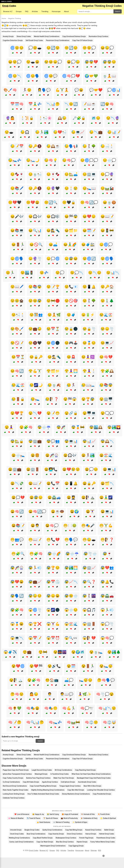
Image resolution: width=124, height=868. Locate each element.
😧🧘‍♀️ (9, 427)
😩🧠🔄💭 (37, 512)
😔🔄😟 (53, 48)
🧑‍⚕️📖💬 (67, 694)
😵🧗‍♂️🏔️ (16, 680)
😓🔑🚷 (35, 146)
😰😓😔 (35, 596)
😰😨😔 (109, 62)
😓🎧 (25, 132)
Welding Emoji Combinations (19, 838)
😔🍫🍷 (17, 174)
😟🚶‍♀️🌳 (89, 301)
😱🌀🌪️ (35, 610)
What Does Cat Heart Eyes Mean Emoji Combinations (91, 774)
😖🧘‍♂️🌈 (70, 245)
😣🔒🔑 (36, 357)
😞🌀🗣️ (17, 259)
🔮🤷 (10, 118)
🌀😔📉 (15, 76)
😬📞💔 (53, 540)
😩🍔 (35, 455)
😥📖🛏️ (88, 385)
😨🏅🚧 (78, 427)
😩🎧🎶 (70, 455)
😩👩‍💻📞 (51, 469)
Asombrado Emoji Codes (87, 782)
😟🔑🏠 (107, 287)
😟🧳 (71, 315)
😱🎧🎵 (89, 610)
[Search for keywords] (95, 11)
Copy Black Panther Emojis (43, 838)
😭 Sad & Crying (53, 814)
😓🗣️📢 (71, 146)
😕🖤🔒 (69, 202)
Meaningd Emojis (41, 774)
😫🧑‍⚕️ (35, 526)
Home (4, 18)
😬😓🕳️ (89, 540)
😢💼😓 (35, 329)
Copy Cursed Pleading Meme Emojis (43, 786)
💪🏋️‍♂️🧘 (62, 90)
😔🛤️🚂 (107, 188)
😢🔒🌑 (71, 329)
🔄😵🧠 (107, 104)
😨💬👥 (53, 441)
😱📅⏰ (53, 638)
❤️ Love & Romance (22, 814)
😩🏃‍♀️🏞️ (88, 455)
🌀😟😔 (17, 48)
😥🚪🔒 (18, 399)
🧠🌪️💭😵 (105, 694)
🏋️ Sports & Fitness (51, 818)
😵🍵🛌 (96, 652)
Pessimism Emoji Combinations (58, 40)
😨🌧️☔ (44, 427)
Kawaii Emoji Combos (93, 830)
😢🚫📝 (17, 343)
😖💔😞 (89, 216)
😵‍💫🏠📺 (52, 680)
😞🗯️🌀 (53, 259)
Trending (45, 11)
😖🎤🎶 (17, 216)
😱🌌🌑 (53, 610)
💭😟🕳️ (35, 48)
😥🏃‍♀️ (71, 385)
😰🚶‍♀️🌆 (89, 596)
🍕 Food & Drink (104, 814)
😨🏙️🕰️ (96, 427)
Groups (19, 11)
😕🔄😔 (71, 48)
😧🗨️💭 (107, 413)
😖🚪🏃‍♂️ (18, 245)
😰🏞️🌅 (71, 568)
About (66, 11)
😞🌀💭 (106, 245)
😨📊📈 (89, 441)
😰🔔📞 (107, 582)
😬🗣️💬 (71, 540)
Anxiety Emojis (8, 36)
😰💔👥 (107, 568)
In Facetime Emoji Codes (60, 774)
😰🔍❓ (89, 582)
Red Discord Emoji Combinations (15, 786)
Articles (35, 11)
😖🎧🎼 (53, 216)
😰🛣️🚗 (107, 596)
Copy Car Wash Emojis (45, 842)
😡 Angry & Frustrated (70, 814)
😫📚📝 (18, 526)
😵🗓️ (71, 666)
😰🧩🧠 (17, 610)
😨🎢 (61, 427)
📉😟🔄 (71, 104)
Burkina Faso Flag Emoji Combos (38, 778)
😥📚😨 (106, 385)
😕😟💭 (89, 48)
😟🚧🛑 (53, 301)
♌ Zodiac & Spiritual (108, 818)
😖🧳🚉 (88, 245)
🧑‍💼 (50, 694)
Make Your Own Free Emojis (64, 778)
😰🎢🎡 (17, 568)
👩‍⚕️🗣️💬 (44, 90)
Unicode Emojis (16, 830)
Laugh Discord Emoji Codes (42, 770)
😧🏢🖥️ (106, 399)
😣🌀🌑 (53, 343)
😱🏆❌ (35, 624)
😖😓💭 (107, 48)
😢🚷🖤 (35, 343)
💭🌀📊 (114, 90)
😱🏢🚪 (89, 624)
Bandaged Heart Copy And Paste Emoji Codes (94, 778)
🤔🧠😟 (17, 694)
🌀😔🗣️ (33, 76)
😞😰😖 (71, 259)
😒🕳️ (9, 132)
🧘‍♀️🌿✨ (85, 694)
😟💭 (60, 273)
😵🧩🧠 (34, 680)
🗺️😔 (96, 118)
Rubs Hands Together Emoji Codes (16, 790)
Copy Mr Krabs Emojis (31, 782)
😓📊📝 (114, 132)
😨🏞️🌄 (114, 427)
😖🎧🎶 (35, 216)
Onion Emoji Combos (75, 834)
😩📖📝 (35, 483)
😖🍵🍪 (109, 202)
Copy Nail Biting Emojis (74, 830)
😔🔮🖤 (53, 188)
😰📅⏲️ (53, 582)
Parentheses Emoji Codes (106, 838)
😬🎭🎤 (88, 526)
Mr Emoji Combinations (64, 770)
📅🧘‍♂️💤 (35, 104)
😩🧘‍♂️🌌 (106, 497)
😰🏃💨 (35, 568)
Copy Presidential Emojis (102, 794)
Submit (40, 741)
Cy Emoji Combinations (11, 782)
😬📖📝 (35, 540)
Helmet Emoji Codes (106, 834)
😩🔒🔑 (89, 483)
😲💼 (27, 652)
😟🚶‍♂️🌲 (107, 301)
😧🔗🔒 (71, 413)
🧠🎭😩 (33, 708)
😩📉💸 (17, 483)
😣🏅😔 (89, 343)
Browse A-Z (8, 11)
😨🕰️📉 (107, 441)
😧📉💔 (35, 413)
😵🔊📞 (54, 666)
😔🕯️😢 (71, 188)
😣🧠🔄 (17, 371)
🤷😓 (34, 694)
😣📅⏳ (18, 357)
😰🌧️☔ (72, 554)
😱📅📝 (35, 638)
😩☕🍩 (57, 512)
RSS (100, 850)
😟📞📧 (71, 287)
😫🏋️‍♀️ (90, 512)
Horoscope (56, 11)
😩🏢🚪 (33, 469)
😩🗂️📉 (107, 483)
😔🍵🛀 (35, 174)
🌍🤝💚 (91, 76)
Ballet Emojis (109, 830)
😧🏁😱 (70, 399)
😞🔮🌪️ (35, 259)
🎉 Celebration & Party (89, 818)
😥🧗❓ (52, 399)
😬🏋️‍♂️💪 (106, 526)
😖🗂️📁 (71, 230)
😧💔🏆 (17, 413)
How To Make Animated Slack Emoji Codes (43, 794)
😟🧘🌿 (54, 315)
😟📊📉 (113, 273)
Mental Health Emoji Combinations (47, 36)
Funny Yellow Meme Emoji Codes (103, 842)
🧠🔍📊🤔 (35, 722)
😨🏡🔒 (17, 441)
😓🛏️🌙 (33, 160)
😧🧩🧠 (26, 427)
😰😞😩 (53, 596)
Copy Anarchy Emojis (56, 834)
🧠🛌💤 (55, 722)
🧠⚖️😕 (91, 722)
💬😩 (79, 90)
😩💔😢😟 (71, 469)
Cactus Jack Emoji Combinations (21, 842)
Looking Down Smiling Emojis (14, 794)
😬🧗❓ (107, 540)
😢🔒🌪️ (89, 329)
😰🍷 (107, 554)
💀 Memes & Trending (61, 822)
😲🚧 (43, 652)
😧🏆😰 (88, 399)
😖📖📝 (107, 216)
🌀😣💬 (51, 76)
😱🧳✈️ (10, 652)
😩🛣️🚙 (54, 497)
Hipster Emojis (82, 842)
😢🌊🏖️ (106, 315)
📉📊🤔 (53, 104)
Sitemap (94, 850)
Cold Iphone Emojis (68, 782)
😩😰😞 (36, 497)
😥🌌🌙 (36, 385)
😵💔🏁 (36, 666)
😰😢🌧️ (71, 596)
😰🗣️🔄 (17, 596)
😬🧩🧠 (36, 554)
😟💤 (44, 273)
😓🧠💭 (69, 160)
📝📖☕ (89, 104)
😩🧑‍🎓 (71, 497)
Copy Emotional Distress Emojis (74, 36)
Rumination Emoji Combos (98, 36)
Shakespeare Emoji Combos (66, 838)
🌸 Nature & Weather (16, 818)
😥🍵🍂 (54, 385)
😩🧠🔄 (17, 512)
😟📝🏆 (53, 287)
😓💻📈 (78, 132)
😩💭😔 (91, 469)
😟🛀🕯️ (18, 315)
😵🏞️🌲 (114, 652)
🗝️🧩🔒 (79, 118)
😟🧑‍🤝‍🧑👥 (36, 315)
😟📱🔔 (89, 287)
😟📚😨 (35, 287)
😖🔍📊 (35, 230)
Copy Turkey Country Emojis (13, 778)
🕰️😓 (62, 118)
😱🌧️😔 (71, 610)
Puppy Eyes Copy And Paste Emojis (16, 770)
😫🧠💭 (52, 526)
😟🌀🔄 (89, 259)
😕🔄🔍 (51, 202)
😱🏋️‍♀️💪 (53, 624)
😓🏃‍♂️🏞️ (42, 132)
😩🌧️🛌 (18, 455)
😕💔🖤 (15, 202)
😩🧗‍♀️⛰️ (88, 497)
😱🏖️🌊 (71, 624)
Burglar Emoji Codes (32, 830)
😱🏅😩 (17, 624)
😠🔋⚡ (88, 315)
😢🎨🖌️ (17, 329)
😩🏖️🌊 (106, 455)
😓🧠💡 (51, 160)
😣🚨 (71, 357)
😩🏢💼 (15, 469)
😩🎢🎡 (52, 455)
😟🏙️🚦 (27, 273)
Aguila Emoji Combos (50, 782)
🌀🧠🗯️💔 (71, 76)
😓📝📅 (17, 146)
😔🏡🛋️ (71, 174)
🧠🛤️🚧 (73, 722)
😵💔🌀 (18, 666)
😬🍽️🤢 (70, 526)
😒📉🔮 (113, 118)
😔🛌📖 (89, 188)
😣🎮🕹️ (71, 343)
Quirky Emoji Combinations (52, 830)
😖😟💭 (15, 62)
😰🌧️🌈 (54, 554)
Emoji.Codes (34, 850)
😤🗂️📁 (53, 371)
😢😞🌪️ (107, 329)
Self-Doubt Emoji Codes (34, 40)
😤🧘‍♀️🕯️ (89, 371)
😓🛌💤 (15, 160)
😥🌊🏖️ (18, 385)
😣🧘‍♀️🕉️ (88, 357)
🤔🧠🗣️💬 (106, 680)
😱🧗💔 (89, 638)
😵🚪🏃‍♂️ (88, 666)
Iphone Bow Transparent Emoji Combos (17, 774)
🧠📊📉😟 (107, 708)
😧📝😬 (53, 413)
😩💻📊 (109, 469)
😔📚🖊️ (17, 188)
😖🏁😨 (71, 216)
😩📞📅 (53, 483)
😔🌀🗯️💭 (89, 160)
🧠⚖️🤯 (109, 722)
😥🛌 (35, 399)
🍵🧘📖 (109, 76)
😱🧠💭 (107, 638)
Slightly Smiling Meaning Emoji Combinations (48, 790)
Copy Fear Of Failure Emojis (82, 40)
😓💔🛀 (60, 132)
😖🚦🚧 (107, 230)
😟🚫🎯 (71, 301)
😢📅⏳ (53, 329)
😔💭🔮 (107, 174)
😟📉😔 (95, 273)
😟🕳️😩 (33, 62)
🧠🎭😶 (51, 708)
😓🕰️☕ (53, 146)
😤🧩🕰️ (107, 371)
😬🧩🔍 (18, 554)
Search (118, 11)
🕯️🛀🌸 (45, 118)
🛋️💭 (69, 680)
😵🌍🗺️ (78, 652)
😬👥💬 (17, 540)
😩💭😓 (73, 62)
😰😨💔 (91, 62)
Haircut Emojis (91, 834)
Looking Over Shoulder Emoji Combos (101, 790)
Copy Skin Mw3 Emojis (76, 790)
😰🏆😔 (53, 568)
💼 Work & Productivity (69, 818)
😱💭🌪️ (107, 624)
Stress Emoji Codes (24, 36)
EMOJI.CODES (7, 2)
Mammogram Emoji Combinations (53, 846)
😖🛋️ (53, 245)
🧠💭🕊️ (87, 708)
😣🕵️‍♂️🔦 (54, 357)
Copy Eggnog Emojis (76, 846)
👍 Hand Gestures (43, 822)
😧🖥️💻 (89, 413)
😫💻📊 (107, 512)
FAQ (27, 11)
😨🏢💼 (35, 441)
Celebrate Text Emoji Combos (14, 798)
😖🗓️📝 (89, 230)
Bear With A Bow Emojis (92, 786)
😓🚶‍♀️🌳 (89, 146)
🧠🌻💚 (15, 708)
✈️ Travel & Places (34, 818)
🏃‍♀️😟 (27, 90)
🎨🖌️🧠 (10, 90)
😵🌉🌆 (60, 652)
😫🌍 (74, 512)
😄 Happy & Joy (38, 814)
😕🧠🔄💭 (89, 202)
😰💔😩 (17, 582)
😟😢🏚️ (17, 301)
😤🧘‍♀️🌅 (71, 371)
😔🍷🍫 (53, 174)
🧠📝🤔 (15, 722)
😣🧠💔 (106, 357)
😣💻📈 (107, 343)
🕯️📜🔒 (27, 118)
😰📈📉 (71, 582)
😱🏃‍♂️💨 (107, 610)
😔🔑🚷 (35, 188)
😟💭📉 (77, 273)
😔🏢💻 (89, 174)
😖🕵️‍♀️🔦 (53, 230)
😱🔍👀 (71, 638)
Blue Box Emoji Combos (65, 842)
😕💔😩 (33, 202)
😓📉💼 (96, 132)
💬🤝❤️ (96, 90)
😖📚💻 (17, 230)
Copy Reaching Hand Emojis (85, 770)
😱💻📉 (17, 638)
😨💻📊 (71, 441)
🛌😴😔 (86, 680)
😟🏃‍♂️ (10, 273)
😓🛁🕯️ (107, 146)
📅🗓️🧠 (17, 104)
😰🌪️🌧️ (90, 554)
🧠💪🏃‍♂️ (69, 708)
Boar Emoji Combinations (36, 834)
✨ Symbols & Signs (80, 822)
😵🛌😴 (106, 666)
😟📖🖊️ (17, 287)
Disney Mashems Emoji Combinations (76, 794)
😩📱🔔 (71, 483)
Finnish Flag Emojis (86, 838)
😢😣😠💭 (53, 62)
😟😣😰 (35, 301)
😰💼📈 (35, 582)
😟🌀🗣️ (107, 259)
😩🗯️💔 (18, 497)
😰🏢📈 (89, 568)
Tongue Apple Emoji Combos (70, 786)
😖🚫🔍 (36, 245)
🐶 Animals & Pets (88, 814)
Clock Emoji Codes (17, 834)
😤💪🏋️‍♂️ (35, 371)
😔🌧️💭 (109, 160)
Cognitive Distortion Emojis (13, 40)
